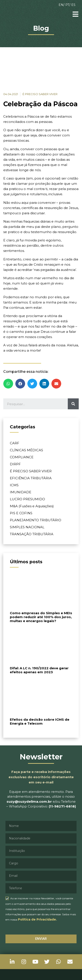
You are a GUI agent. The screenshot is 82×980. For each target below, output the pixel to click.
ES (73, 5)
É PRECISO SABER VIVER (31, 471)
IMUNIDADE (21, 492)
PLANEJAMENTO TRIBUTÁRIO (36, 520)
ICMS (14, 485)
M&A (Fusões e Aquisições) (32, 506)
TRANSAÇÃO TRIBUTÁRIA (32, 534)
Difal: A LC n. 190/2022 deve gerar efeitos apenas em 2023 (39, 670)
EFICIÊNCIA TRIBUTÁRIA (31, 478)
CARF (15, 443)
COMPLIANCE (22, 457)
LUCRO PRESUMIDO (27, 499)
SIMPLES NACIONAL (27, 527)
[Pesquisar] (73, 404)
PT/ (68, 5)
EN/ (62, 5)
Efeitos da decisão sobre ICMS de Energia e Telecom (40, 721)
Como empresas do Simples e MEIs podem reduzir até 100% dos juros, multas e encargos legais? (41, 617)
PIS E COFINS (21, 513)
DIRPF (15, 464)
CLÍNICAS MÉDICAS (26, 450)
